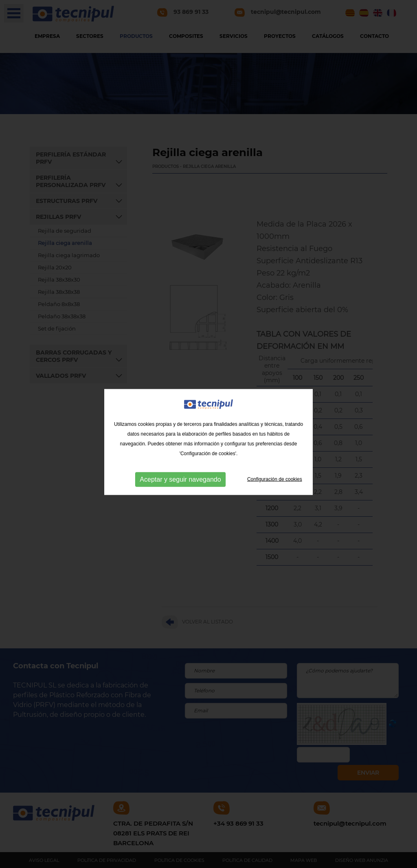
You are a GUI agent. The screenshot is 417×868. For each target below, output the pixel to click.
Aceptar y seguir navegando (180, 488)
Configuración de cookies (275, 487)
